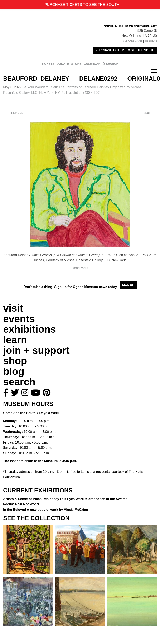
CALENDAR (92, 64)
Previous (15, 113)
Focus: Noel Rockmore (21, 504)
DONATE (63, 64)
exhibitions (30, 329)
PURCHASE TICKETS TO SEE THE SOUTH (125, 50)
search (19, 382)
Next (149, 113)
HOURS (151, 41)
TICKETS (48, 64)
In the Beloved (46, 510)
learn (15, 340)
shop (15, 361)
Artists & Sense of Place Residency (65, 499)
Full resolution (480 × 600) (81, 93)
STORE (76, 64)
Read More (80, 268)
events (19, 319)
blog (14, 371)
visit (13, 308)
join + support (36, 350)
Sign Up (128, 285)
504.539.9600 (132, 41)
